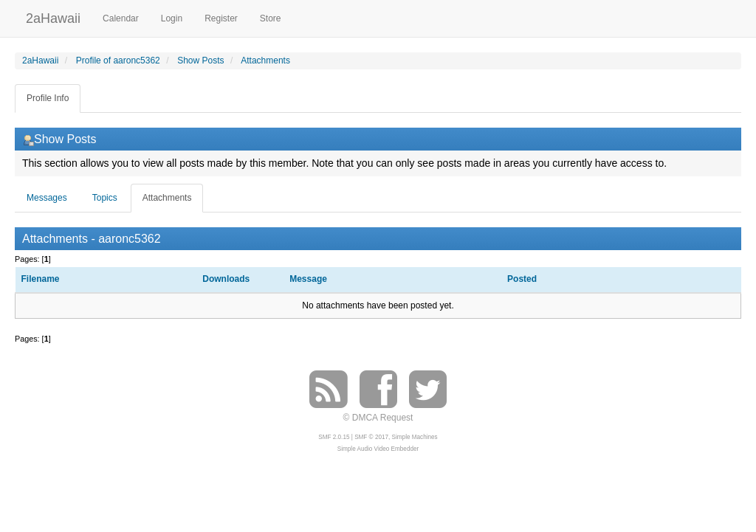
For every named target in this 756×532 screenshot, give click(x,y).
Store (271, 18)
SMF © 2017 (371, 437)
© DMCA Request (378, 418)
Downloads (226, 279)
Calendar (121, 18)
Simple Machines (415, 437)
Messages (47, 198)
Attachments (167, 198)
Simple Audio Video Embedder (378, 449)
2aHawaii (53, 17)
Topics (105, 198)
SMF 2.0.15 (334, 437)
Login (172, 18)
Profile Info (48, 98)
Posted (523, 279)
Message (308, 279)
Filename (41, 279)
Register (221, 18)
